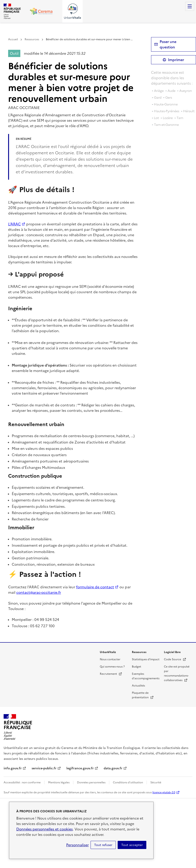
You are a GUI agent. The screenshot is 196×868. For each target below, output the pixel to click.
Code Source (175, 659)
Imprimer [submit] (176, 60)
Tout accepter (132, 845)
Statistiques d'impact (146, 659)
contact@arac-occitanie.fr (39, 592)
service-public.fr (44, 768)
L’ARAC (14, 224)
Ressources (32, 39)
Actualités (138, 686)
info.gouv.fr (13, 768)
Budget (136, 667)
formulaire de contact (95, 587)
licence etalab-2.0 (164, 792)
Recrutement (111, 674)
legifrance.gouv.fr (80, 768)
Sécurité (156, 782)
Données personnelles (91, 782)
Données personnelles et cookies (44, 829)
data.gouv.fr (113, 768)
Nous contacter (110, 659)
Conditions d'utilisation (128, 782)
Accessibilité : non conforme (22, 782)
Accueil (13, 39)
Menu (190, 6)
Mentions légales (59, 782)
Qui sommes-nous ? (112, 667)
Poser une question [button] (168, 44)
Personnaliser (77, 845)
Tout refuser (103, 845)
